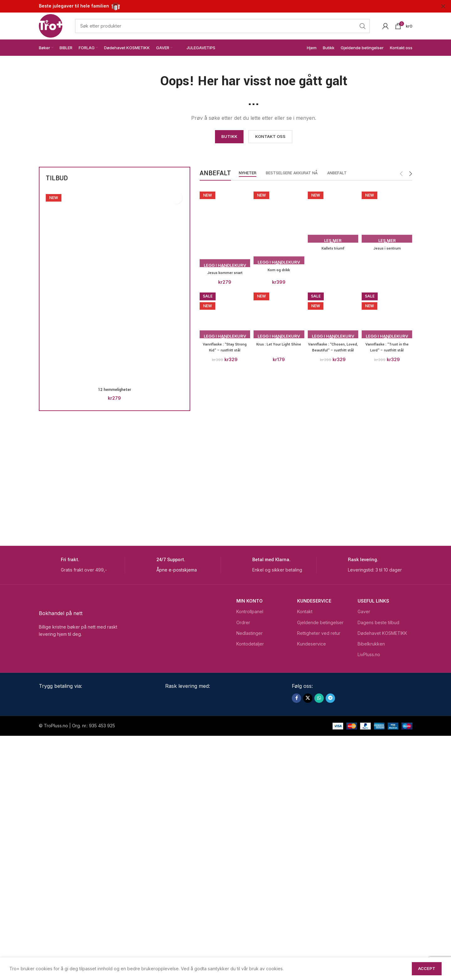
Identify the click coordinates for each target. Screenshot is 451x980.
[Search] (222, 26)
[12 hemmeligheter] (115, 287)
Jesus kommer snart (224, 270)
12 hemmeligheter (115, 390)
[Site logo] (51, 25)
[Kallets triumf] (333, 422)
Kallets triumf (333, 663)
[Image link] (95, 101)
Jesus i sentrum (388, 663)
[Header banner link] (216, 6)
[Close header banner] (443, 6)
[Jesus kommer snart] (224, 225)
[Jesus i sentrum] (388, 422)
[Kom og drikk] (278, 422)
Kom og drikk (279, 663)
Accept (427, 968)
